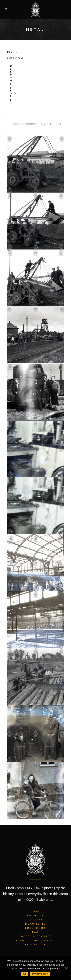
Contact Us (36, 945)
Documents (35, 924)
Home (36, 911)
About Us (35, 915)
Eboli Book (35, 928)
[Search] (60, 124)
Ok (25, 974)
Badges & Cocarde (35, 936)
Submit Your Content (35, 940)
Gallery (36, 920)
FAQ (35, 932)
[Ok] (66, 968)
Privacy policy (40, 974)
